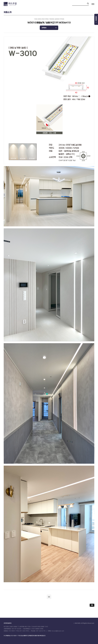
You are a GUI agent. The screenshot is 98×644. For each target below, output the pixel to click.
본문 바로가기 (0, 0)
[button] (49, 597)
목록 (92, 605)
